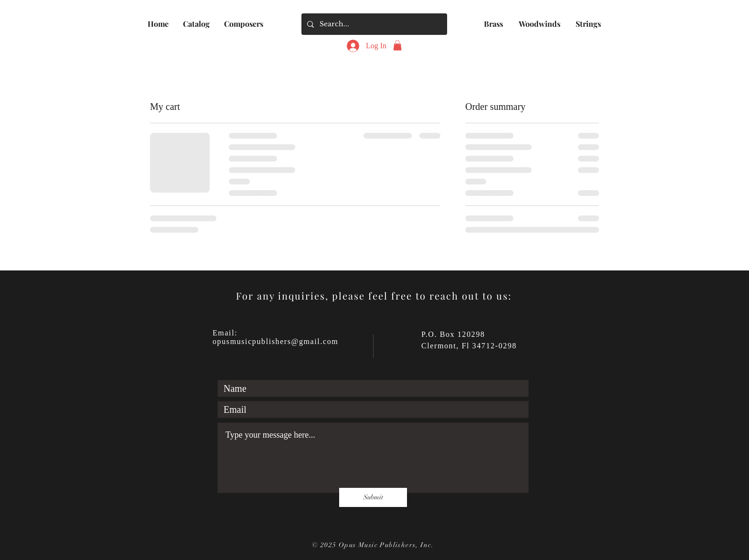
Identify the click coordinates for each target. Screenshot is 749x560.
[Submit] (373, 497)
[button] (196, 24)
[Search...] (373, 24)
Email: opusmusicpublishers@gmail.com (275, 337)
